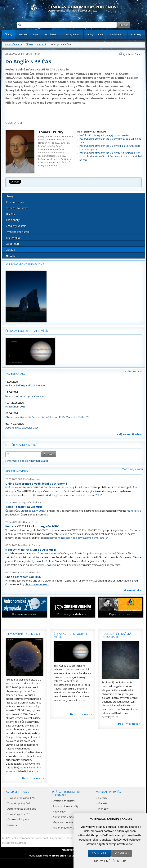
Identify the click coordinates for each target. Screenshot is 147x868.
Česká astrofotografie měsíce (28, 331)
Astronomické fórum (65, 828)
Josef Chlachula (33, 503)
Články (8, 35)
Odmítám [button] (122, 853)
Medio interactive (54, 856)
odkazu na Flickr (47, 565)
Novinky (23, 35)
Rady (101, 35)
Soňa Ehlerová (32, 479)
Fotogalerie (72, 35)
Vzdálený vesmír (16, 226)
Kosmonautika (15, 202)
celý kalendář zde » (129, 434)
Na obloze (51, 35)
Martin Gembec (33, 522)
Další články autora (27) (91, 132)
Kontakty (136, 35)
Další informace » (33, 778)
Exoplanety (13, 220)
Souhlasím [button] (100, 853)
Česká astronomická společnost (29, 838)
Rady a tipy (59, 812)
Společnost (116, 35)
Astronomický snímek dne (25, 264)
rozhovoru (133, 511)
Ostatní (42, 44)
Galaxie (103, 803)
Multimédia (13, 238)
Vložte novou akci (134, 371)
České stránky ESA (18, 819)
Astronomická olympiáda (22, 809)
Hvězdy (10, 214)
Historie (11, 256)
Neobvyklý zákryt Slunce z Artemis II (31, 550)
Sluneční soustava (17, 208)
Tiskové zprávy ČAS (19, 803)
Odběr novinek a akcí (21, 445)
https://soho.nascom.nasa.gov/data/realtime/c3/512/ (77, 538)
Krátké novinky (17, 471)
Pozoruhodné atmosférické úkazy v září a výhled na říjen (110, 153)
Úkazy (10, 196)
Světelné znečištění (18, 232)
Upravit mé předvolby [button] (110, 861)
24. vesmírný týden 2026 (23, 634)
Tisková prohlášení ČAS (21, 798)
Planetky (103, 809)
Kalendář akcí (16, 373)
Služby (90, 35)
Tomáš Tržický (32, 54)
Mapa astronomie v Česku (68, 822)
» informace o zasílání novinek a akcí (27, 461)
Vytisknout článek (132, 54)
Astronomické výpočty (66, 806)
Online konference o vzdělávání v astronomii (36, 484)
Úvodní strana (14, 44)
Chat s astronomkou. (37, 584)
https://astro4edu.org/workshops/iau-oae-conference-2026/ (67, 495)
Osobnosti (12, 244)
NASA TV (12, 825)
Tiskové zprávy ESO (19, 814)
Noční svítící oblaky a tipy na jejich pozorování (104, 135)
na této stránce (114, 98)
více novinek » (133, 590)
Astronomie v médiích (65, 817)
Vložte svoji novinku (133, 469)
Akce (36, 35)
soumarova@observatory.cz (66, 103)
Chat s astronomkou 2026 (23, 577)
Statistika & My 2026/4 (34, 511)
